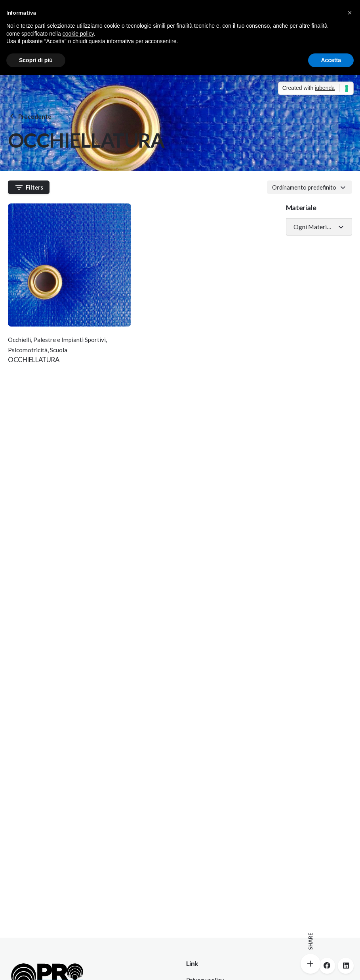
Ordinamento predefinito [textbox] (304, 187)
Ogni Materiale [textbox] (314, 227)
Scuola (59, 350)
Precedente (30, 116)
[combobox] (310, 187)
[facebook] (327, 966)
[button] (350, 13)
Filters (29, 187)
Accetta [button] (331, 60)
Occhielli (19, 340)
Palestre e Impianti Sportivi (70, 340)
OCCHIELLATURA (34, 360)
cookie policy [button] (78, 34)
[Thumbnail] (70, 265)
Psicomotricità (28, 350)
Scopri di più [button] (36, 60)
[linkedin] (346, 966)
